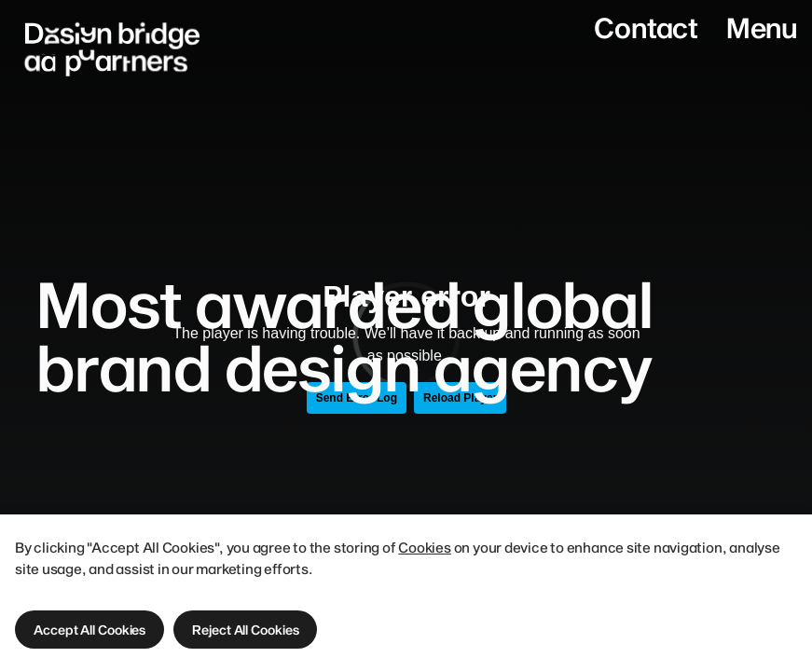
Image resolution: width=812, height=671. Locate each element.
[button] (89, 630)
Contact (646, 27)
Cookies (424, 547)
